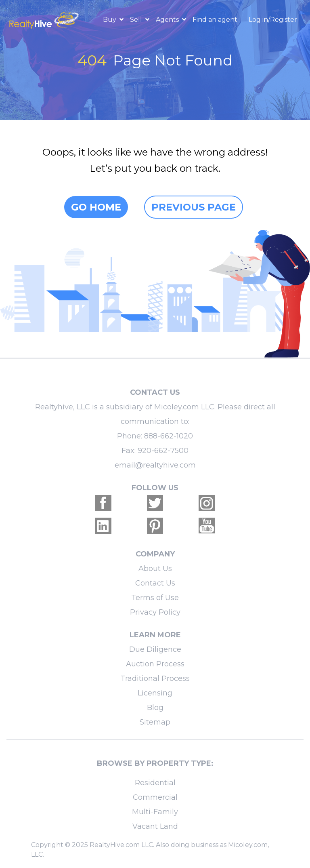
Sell (137, 20)
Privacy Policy (155, 612)
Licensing (155, 693)
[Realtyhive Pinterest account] (155, 526)
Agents (168, 20)
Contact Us (155, 583)
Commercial (155, 797)
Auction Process (155, 664)
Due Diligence (155, 649)
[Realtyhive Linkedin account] (103, 526)
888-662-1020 (169, 436)
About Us (155, 569)
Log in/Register (273, 20)
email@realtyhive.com (155, 465)
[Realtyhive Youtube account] (207, 526)
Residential (155, 783)
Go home (96, 207)
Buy (110, 20)
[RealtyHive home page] (45, 20)
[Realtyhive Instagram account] (207, 503)
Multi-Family (155, 812)
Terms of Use (155, 598)
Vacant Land (155, 826)
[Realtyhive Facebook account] (103, 503)
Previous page (194, 207)
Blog (155, 708)
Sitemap (155, 722)
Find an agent (215, 20)
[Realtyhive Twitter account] (155, 503)
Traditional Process (155, 678)
